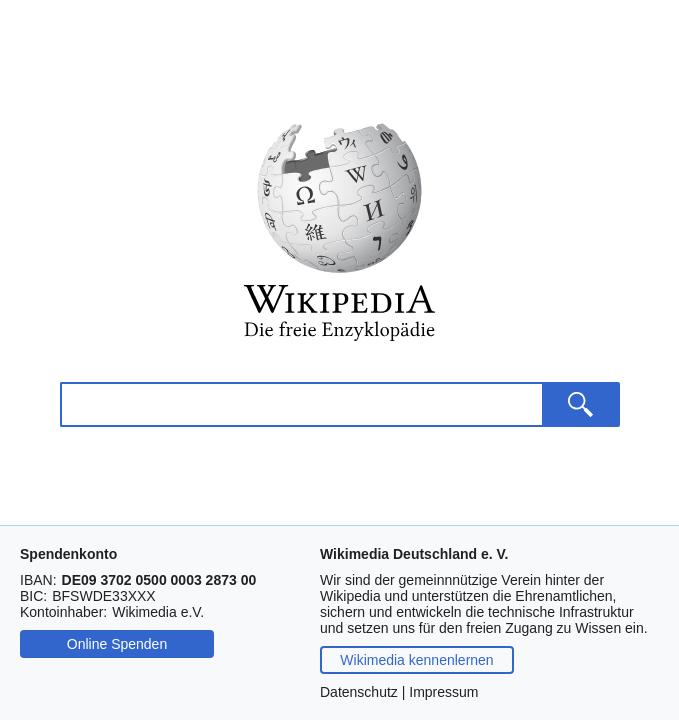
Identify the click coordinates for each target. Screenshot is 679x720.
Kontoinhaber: (63, 612)
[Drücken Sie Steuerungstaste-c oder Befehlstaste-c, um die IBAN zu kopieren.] (159, 580)
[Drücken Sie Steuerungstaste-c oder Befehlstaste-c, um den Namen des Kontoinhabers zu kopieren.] (158, 612)
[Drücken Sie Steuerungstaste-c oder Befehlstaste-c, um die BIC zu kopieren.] (103, 596)
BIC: (33, 596)
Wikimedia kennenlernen (416, 660)
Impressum (443, 692)
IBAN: (38, 580)
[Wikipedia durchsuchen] (301, 404)
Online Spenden (117, 644)
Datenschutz (359, 692)
